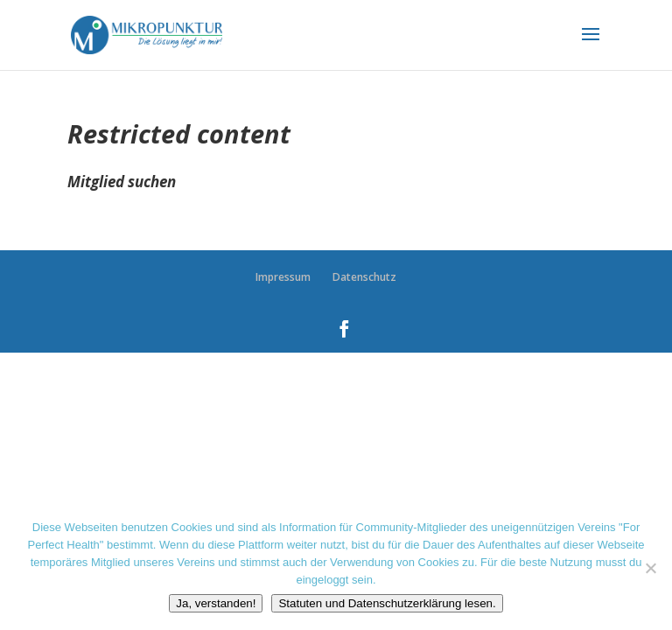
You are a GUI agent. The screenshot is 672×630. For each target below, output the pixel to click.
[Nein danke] (650, 568)
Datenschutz (364, 277)
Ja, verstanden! (216, 603)
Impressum (283, 277)
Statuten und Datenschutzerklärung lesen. (387, 603)
